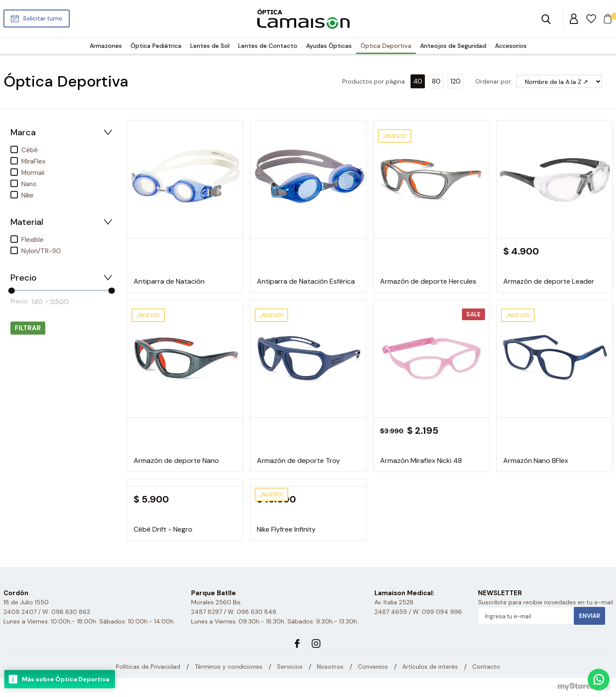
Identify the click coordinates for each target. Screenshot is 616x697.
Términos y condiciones (229, 667)
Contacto (486, 667)
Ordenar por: (494, 81)
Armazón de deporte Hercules (428, 281)
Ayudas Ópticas (329, 46)
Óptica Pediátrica (156, 46)
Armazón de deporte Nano (176, 461)
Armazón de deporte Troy (298, 461)
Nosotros (330, 667)
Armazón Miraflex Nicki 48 (421, 461)
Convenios (373, 667)
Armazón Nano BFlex (536, 461)
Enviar (589, 616)
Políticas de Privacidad (148, 667)
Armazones (106, 46)
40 (418, 81)
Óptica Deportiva (386, 46)
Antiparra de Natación (169, 281)
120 (455, 81)
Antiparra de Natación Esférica (306, 281)
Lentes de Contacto (268, 46)
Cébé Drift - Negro (163, 529)
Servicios (290, 667)
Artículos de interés (430, 667)
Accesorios (511, 46)
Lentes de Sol (210, 46)
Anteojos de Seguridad (453, 46)
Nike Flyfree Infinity (286, 529)
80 (436, 81)
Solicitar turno (43, 18)
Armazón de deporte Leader (549, 281)
